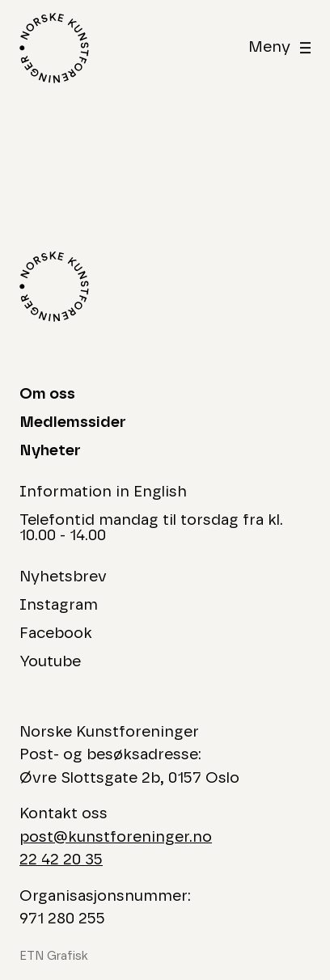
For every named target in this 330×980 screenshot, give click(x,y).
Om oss (47, 394)
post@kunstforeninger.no (116, 837)
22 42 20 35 (61, 860)
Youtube (50, 662)
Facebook (56, 634)
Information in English (103, 492)
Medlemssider (73, 422)
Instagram (59, 605)
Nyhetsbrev (63, 577)
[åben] (279, 48)
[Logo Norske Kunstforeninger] (54, 48)
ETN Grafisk (54, 956)
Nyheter (50, 451)
